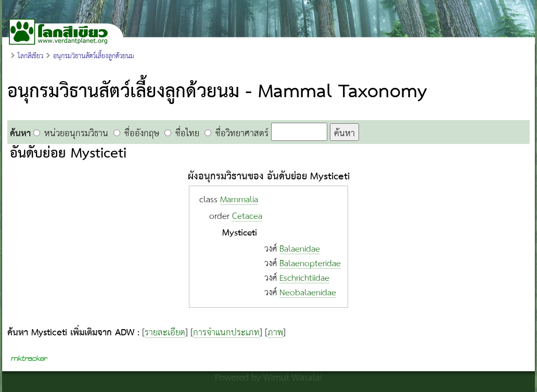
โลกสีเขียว (30, 56)
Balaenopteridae (310, 264)
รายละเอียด (165, 333)
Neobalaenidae (308, 293)
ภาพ (275, 333)
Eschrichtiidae (304, 278)
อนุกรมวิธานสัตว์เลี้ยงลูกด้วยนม (94, 56)
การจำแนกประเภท (226, 333)
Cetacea (247, 217)
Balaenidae (300, 249)
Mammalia (239, 200)
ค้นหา (344, 133)
